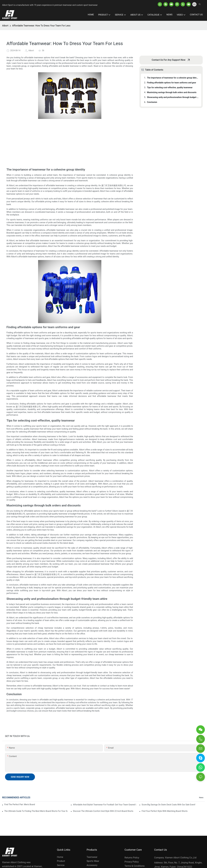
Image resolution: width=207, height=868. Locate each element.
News (201, 798)
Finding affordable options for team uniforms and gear (172, 83)
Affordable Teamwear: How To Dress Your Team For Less (41, 26)
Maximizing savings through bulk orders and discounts (172, 92)
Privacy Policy (132, 862)
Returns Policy (132, 858)
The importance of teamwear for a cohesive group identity (173, 78)
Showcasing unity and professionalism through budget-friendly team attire (173, 97)
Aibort (5, 26)
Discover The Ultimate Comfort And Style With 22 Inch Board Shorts (103, 811)
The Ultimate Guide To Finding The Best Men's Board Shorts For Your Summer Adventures (36, 811)
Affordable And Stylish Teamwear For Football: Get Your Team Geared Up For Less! (105, 805)
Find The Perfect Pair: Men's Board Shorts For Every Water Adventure (20, 804)
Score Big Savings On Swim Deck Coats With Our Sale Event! (168, 805)
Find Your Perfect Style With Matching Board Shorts (165, 811)
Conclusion (152, 102)
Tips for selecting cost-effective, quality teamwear (170, 87)
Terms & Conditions (135, 866)
